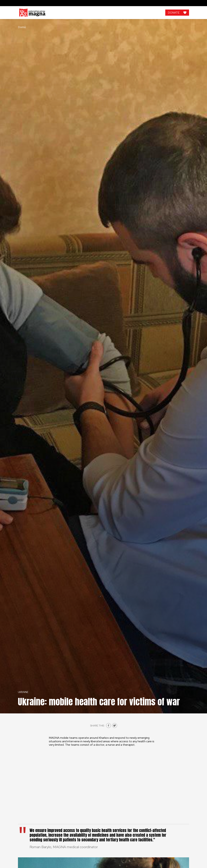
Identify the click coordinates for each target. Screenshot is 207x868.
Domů (22, 27)
